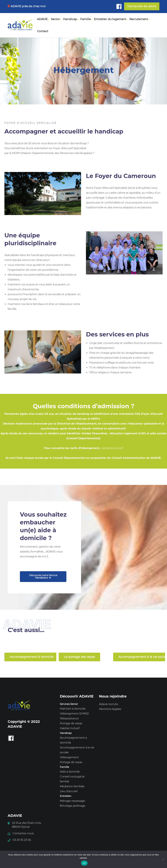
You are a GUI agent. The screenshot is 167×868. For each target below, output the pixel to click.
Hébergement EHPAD (74, 714)
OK (84, 863)
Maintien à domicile (73, 709)
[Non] (163, 859)
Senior (55, 19)
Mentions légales (110, 709)
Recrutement (139, 19)
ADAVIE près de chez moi (28, 6)
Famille (85, 19)
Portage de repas (71, 723)
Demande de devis (142, 6)
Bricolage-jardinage (73, 806)
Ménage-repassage (72, 801)
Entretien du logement (110, 19)
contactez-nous (111, 448)
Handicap (70, 19)
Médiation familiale (72, 786)
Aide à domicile (70, 772)
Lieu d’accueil (69, 791)
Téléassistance (69, 718)
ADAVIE (42, 19)
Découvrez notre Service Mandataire (43, 577)
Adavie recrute (109, 704)
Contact (43, 31)
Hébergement (69, 757)
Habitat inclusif (70, 728)
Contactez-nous (23, 833)
